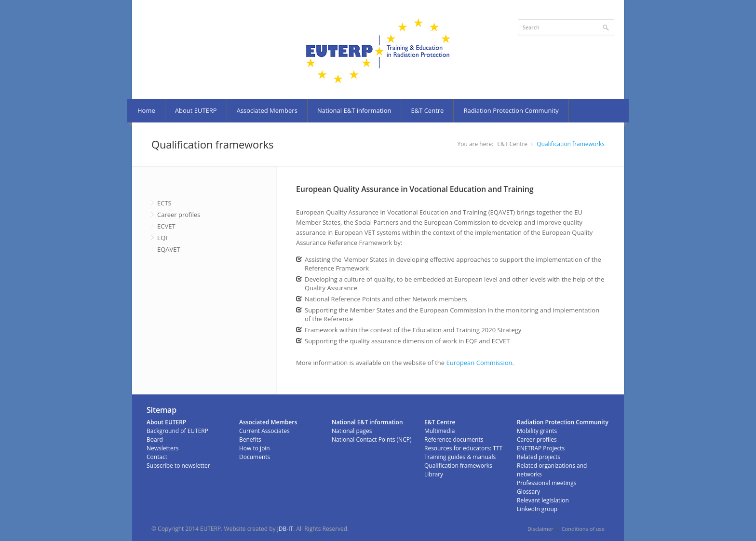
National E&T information (354, 110)
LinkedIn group (537, 509)
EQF (163, 238)
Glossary (528, 492)
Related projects (539, 457)
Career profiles (179, 215)
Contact (157, 457)
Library (434, 474)
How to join (255, 448)
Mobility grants (537, 431)
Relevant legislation (543, 500)
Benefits (250, 440)
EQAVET (169, 249)
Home (146, 110)
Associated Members (267, 110)
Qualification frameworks (571, 144)
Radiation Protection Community (511, 110)
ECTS (164, 203)
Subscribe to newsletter (178, 466)
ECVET (166, 226)
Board (155, 440)
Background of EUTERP (177, 431)
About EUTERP (196, 110)
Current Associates (264, 431)
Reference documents (454, 440)
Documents (255, 457)
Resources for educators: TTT (463, 448)
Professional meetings (547, 483)
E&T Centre (427, 110)
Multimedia (439, 431)
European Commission (479, 363)
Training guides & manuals (460, 457)
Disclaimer (540, 529)
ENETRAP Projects (541, 448)
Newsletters (162, 448)
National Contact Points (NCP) (371, 440)
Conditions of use (583, 529)
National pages (352, 431)
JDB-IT (285, 529)
